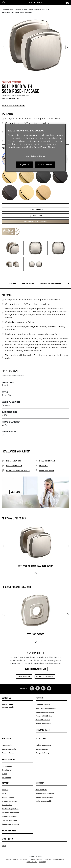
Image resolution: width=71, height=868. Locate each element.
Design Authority (42, 753)
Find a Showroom (24, 676)
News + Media (7, 839)
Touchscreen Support (10, 824)
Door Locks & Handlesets (46, 708)
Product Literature (9, 816)
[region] (35, 148)
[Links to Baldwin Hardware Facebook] (38, 688)
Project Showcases (43, 745)
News (4, 846)
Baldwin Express (9, 831)
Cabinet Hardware (43, 705)
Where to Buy (36, 216)
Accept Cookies (45, 165)
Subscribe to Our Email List (36, 669)
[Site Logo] (36, 3)
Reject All (25, 165)
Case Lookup (7, 805)
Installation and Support (51, 284)
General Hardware (43, 720)
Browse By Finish (43, 730)
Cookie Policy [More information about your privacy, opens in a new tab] (33, 147)
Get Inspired (41, 739)
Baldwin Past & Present (45, 794)
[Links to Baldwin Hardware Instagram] (32, 688)
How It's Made (41, 790)
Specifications (28, 284)
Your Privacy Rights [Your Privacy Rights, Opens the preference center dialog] (35, 156)
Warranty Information (11, 813)
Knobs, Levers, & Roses (45, 712)
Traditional (6, 778)
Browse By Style (42, 749)
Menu (65, 3)
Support (5, 783)
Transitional (7, 770)
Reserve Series (8, 753)
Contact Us (6, 698)
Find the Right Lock (10, 820)
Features (12, 284)
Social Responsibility (44, 801)
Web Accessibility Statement (17, 859)
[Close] (62, 127)
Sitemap (43, 862)
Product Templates (9, 801)
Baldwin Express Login (45, 676)
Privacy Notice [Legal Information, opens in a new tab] (48, 147)
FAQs (4, 794)
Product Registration (10, 809)
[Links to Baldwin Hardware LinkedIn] (43, 688)
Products (39, 698)
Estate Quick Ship (9, 749)
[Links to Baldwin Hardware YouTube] (49, 688)
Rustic (4, 774)
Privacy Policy (37, 859)
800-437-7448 (7, 704)
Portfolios (6, 739)
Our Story (40, 783)
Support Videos (8, 797)
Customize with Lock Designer (35, 221)
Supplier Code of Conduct (55, 859)
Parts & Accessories (43, 724)
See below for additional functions (13, 106)
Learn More (15, 492)
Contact (5, 790)
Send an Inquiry (8, 707)
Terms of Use (32, 862)
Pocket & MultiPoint (44, 716)
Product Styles (8, 760)
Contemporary (8, 766)
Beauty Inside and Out (44, 797)
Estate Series (7, 745)
